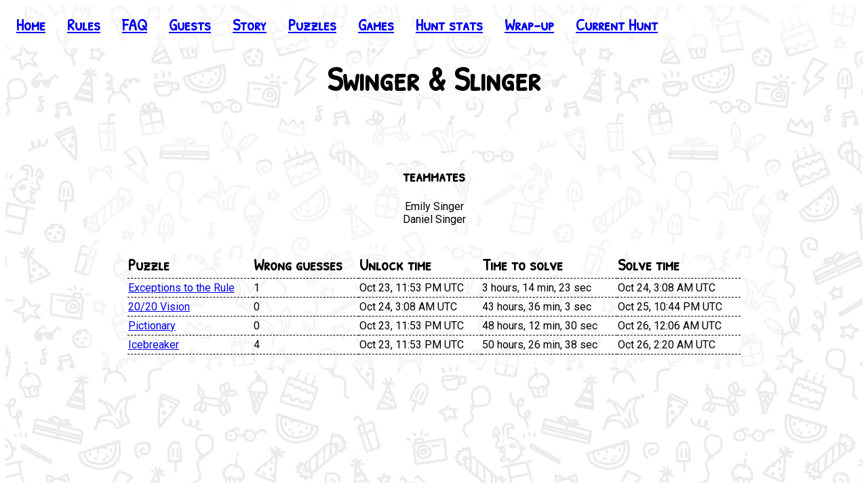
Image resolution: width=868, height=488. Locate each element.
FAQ (135, 24)
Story (250, 24)
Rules (84, 24)
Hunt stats (449, 24)
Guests (190, 24)
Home (31, 24)
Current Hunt (617, 24)
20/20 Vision (159, 307)
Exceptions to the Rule (181, 288)
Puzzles (312, 24)
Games (376, 24)
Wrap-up (529, 24)
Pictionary (152, 326)
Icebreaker (154, 345)
